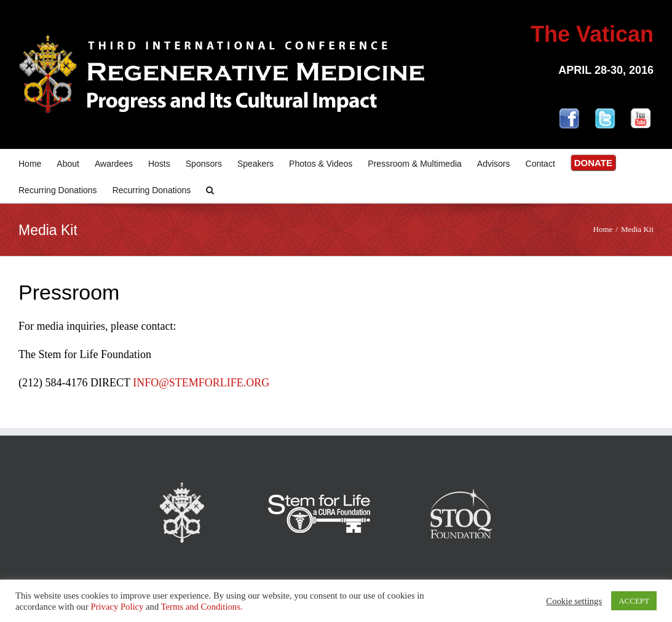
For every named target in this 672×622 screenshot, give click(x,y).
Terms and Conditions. (202, 607)
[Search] (210, 189)
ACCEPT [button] (634, 601)
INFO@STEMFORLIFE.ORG (201, 383)
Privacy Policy (117, 607)
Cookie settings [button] (574, 601)
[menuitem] (38, 163)
